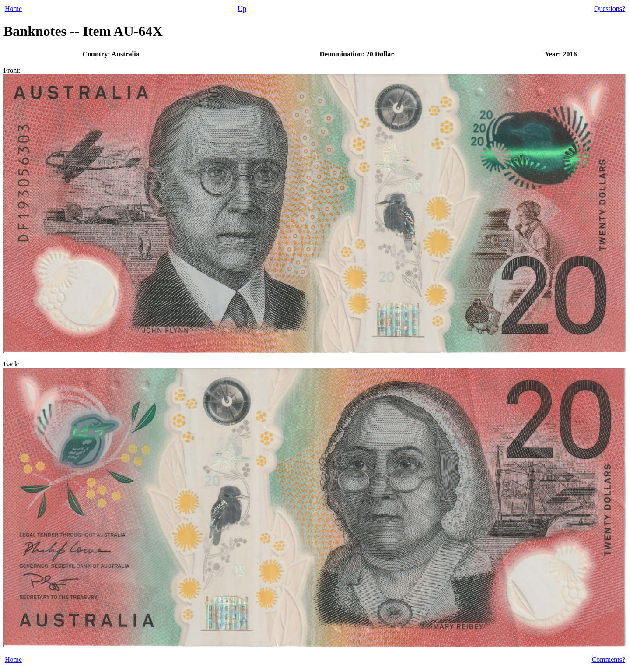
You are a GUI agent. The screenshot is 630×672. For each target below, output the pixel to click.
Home (13, 9)
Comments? (609, 660)
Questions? (610, 9)
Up (242, 9)
